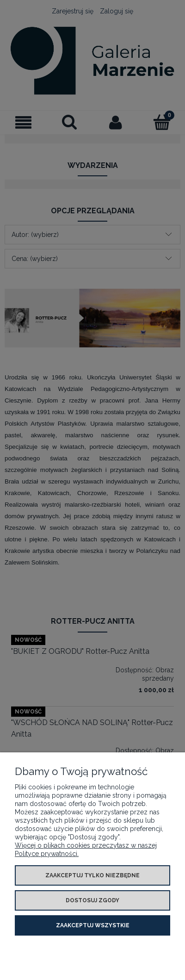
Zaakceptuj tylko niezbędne (92, 875)
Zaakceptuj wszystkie (93, 925)
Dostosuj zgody (92, 900)
